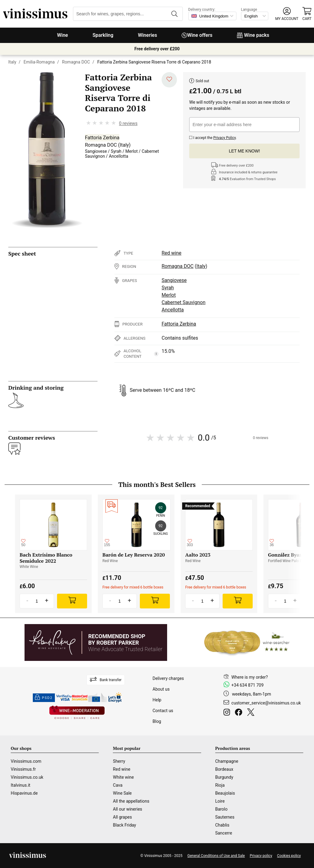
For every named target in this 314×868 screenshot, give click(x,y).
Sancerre (224, 833)
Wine (63, 35)
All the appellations (131, 801)
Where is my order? (250, 677)
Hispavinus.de (24, 793)
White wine (123, 777)
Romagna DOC (76, 62)
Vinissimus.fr (23, 769)
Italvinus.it (21, 785)
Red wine (172, 253)
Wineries (148, 35)
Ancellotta (119, 156)
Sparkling (103, 35)
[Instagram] (228, 713)
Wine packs (253, 35)
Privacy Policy (224, 138)
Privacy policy (261, 856)
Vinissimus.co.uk (27, 777)
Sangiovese (96, 151)
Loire (220, 801)
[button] (287, 14)
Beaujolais (225, 793)
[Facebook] (240, 713)
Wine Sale (122, 793)
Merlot (132, 151)
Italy (12, 62)
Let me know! (244, 151)
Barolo (221, 809)
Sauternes (225, 817)
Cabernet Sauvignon (184, 302)
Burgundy (224, 777)
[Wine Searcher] (247, 642)
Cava (118, 785)
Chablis (222, 825)
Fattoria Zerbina (102, 138)
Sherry (119, 761)
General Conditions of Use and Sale (216, 856)
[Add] (72, 601)
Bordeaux (224, 769)
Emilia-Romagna (39, 62)
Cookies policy (289, 856)
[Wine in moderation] (77, 713)
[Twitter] (252, 713)
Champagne (227, 761)
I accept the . (213, 137)
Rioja (220, 785)
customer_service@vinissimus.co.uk (266, 703)
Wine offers (197, 35)
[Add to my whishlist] (169, 80)
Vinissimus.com (26, 761)
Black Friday (124, 825)
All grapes (122, 817)
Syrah (116, 151)
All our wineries (127, 809)
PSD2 (44, 698)
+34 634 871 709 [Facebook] (248, 685)
